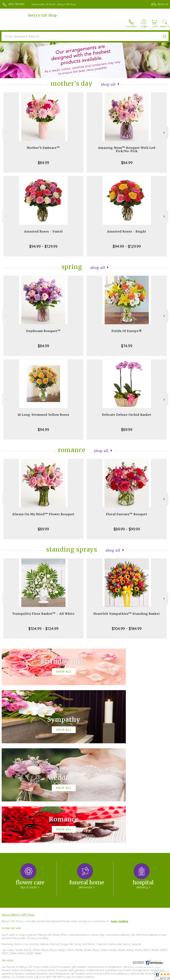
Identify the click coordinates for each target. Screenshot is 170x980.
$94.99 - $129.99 (43, 246)
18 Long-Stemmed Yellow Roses (43, 415)
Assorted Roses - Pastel (43, 231)
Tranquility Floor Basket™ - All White (43, 614)
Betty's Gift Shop (42, 15)
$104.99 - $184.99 (127, 629)
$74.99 (127, 346)
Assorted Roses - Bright (127, 231)
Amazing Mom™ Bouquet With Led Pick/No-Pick (127, 149)
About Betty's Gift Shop (18, 815)
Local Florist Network (136, 977)
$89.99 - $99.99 (127, 529)
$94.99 (43, 430)
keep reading (120, 822)
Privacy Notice (112, 977)
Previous (5, 133)
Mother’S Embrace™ (43, 148)
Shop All (108, 84)
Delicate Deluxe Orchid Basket (127, 415)
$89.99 (127, 430)
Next (165, 133)
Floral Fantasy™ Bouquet (127, 514)
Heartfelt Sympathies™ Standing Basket (127, 614)
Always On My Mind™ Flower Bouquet (43, 514)
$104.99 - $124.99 (43, 629)
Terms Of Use (92, 977)
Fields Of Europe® (127, 331)
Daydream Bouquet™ (43, 331)
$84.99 (43, 163)
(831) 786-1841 (16, 4)
